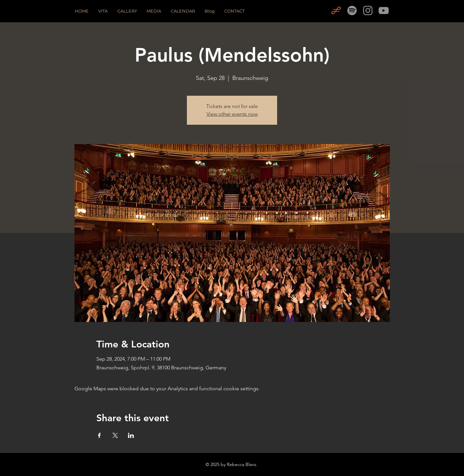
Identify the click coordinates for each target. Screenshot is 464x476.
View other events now (232, 114)
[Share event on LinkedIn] (131, 435)
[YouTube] (384, 10)
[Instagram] (368, 10)
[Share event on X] (115, 435)
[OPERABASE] (336, 10)
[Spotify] (352, 10)
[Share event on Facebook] (99, 435)
